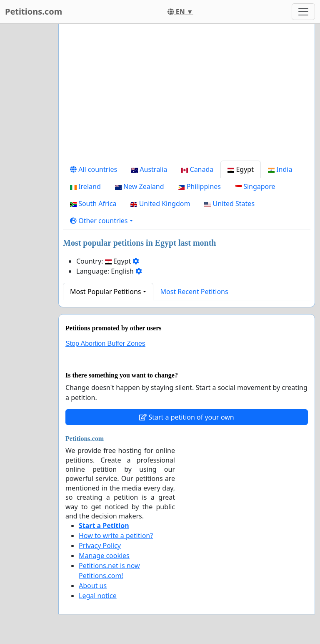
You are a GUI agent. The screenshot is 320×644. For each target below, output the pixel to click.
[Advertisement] (187, 96)
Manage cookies (104, 556)
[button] (101, 221)
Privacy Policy (100, 546)
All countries (94, 169)
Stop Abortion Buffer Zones (105, 343)
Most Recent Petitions (194, 292)
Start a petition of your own (186, 417)
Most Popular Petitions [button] (106, 292)
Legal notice (98, 596)
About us (93, 586)
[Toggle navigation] (303, 12)
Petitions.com (34, 11)
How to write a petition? (116, 536)
